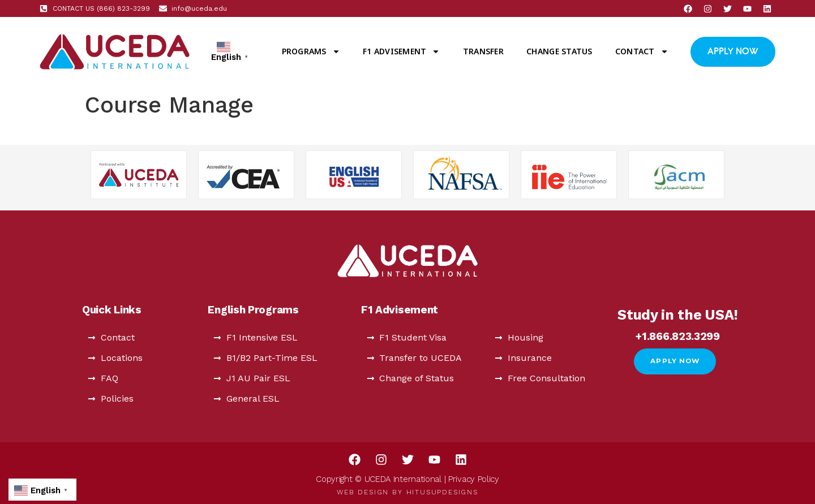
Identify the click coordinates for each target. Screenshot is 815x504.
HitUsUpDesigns (442, 492)
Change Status (559, 51)
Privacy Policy (474, 479)
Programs (311, 51)
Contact (642, 51)
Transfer (483, 51)
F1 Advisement (401, 51)
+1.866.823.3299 (678, 336)
